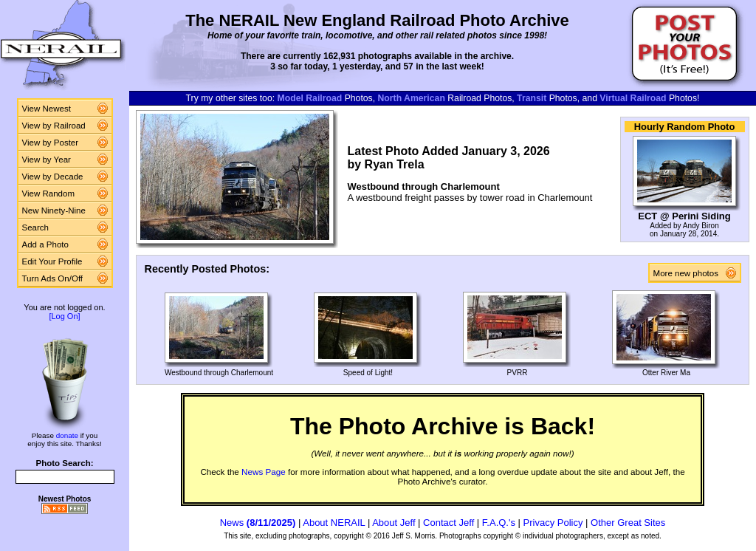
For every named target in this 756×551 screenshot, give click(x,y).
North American (412, 98)
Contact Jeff (449, 523)
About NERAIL (334, 523)
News (258, 523)
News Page (264, 472)
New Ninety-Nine (54, 211)
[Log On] (64, 316)
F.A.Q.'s (499, 523)
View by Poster (51, 143)
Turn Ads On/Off (53, 278)
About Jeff (394, 523)
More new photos (690, 273)
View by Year (47, 160)
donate (67, 435)
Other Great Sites (628, 523)
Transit (532, 98)
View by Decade (53, 177)
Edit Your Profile (52, 261)
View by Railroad (54, 126)
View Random (48, 194)
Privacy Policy (553, 523)
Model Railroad (310, 98)
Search (36, 227)
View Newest (47, 109)
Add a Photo (45, 244)
